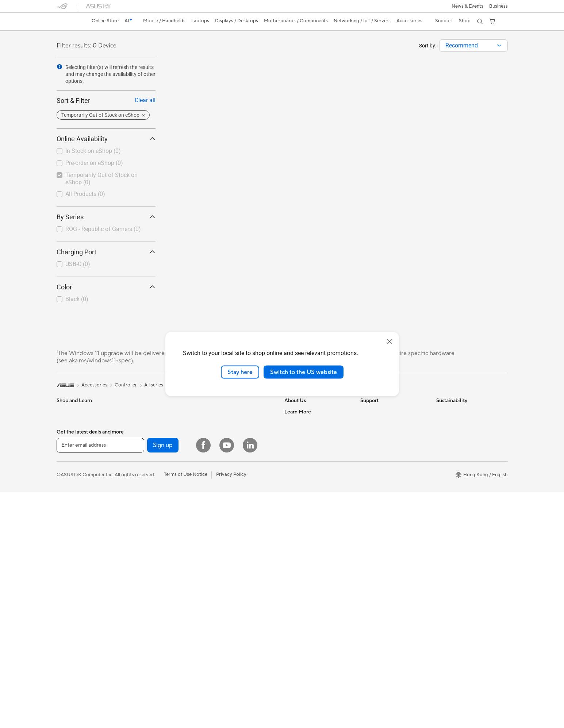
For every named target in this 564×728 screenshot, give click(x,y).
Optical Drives (147, 532)
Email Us (370, 444)
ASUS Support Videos (384, 477)
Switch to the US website (304, 372)
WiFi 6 (214, 412)
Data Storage (146, 543)
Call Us (368, 455)
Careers (293, 423)
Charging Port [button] (106, 252)
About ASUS (298, 412)
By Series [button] (106, 217)
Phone (64, 423)
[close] (390, 341)
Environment (450, 423)
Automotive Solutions (308, 565)
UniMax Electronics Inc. (310, 488)
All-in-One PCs (72, 555)
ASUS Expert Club (304, 604)
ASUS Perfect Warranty (310, 593)
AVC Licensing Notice (308, 615)
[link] (69, 22)
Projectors (68, 544)
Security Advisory (379, 466)
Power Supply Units (153, 511)
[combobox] (473, 46)
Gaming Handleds (76, 445)
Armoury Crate (301, 637)
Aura (289, 648)
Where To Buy (375, 488)
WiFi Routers (221, 423)
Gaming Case (146, 489)
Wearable (142, 444)
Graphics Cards (149, 478)
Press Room (297, 455)
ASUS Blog (296, 626)
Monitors (66, 533)
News (290, 434)
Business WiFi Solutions (233, 450)
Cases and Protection (231, 527)
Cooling (140, 500)
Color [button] (106, 287)
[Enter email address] (100, 681)
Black (77, 299)
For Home (67, 467)
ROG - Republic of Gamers (103, 229)
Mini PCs (141, 423)
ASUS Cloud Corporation (312, 477)
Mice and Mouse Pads (231, 494)
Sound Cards (146, 521)
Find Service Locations (385, 423)
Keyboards (219, 484)
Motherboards (148, 467)
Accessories (70, 434)
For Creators (70, 489)
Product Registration (383, 434)
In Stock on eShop (93, 151)
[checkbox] (103, 230)
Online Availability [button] (106, 139)
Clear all (145, 100)
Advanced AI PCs (303, 532)
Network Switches (227, 461)
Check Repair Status (383, 412)
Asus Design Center (306, 554)
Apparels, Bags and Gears (235, 516)
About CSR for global (308, 444)
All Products (85, 194)
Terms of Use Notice (186, 710)
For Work (67, 478)
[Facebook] (203, 681)
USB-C (78, 264)
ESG (441, 412)
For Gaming (69, 511)
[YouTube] (227, 681)
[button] (467, 6)
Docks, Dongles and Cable (236, 538)
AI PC (291, 521)
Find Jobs (295, 499)
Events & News (300, 543)
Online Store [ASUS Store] (105, 21)
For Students (70, 500)
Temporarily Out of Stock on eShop (101, 179)
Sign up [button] (163, 681)
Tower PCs (143, 412)
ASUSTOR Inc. (300, 466)
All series (154, 385)
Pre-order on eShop (94, 163)
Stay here (240, 372)
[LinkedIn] (250, 681)
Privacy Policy (231, 710)
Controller (218, 549)
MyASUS (370, 499)
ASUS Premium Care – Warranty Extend (308, 579)
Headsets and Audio (229, 505)
